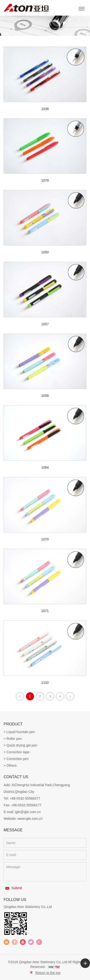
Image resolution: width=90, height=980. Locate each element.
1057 (45, 324)
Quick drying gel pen (22, 745)
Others (12, 766)
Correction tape (18, 752)
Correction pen (18, 759)
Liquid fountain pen (21, 732)
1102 (45, 683)
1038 (45, 109)
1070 (45, 539)
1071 (45, 611)
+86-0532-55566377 (25, 798)
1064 (45, 467)
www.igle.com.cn (30, 819)
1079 (45, 180)
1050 (45, 252)
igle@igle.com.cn (28, 812)
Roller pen (14, 739)
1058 (45, 396)
